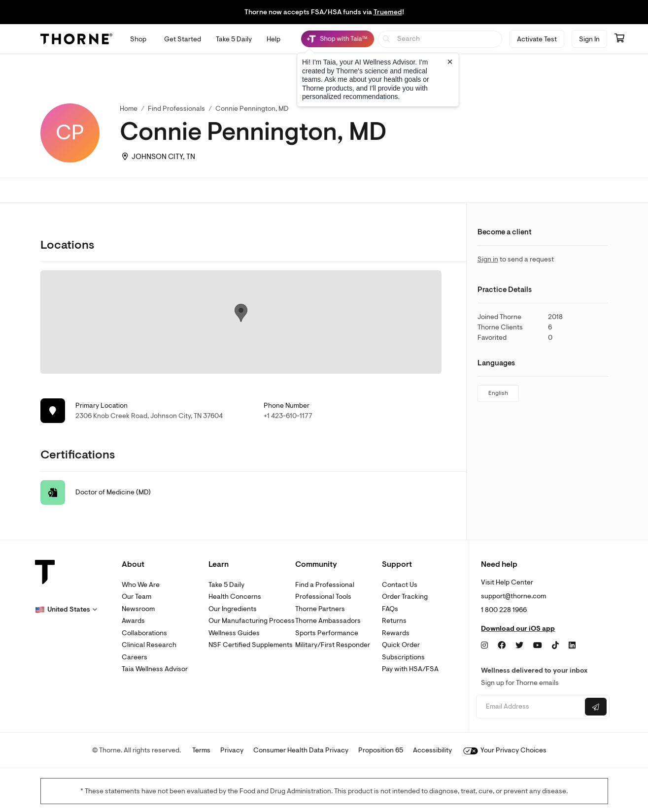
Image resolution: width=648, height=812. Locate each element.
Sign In (589, 39)
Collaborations (144, 633)
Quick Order (401, 645)
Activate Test (537, 39)
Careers (135, 657)
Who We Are (141, 585)
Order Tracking (405, 597)
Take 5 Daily (226, 585)
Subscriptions (403, 657)
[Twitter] (519, 646)
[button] (66, 610)
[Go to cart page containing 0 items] (619, 39)
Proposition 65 (381, 750)
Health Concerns (235, 597)
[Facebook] (502, 646)
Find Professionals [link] (176, 109)
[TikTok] (555, 646)
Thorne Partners (320, 609)
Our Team (136, 597)
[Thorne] (76, 39)
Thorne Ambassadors (328, 621)
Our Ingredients (233, 609)
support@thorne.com (513, 596)
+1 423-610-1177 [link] (288, 416)
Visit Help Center (507, 582)
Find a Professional (325, 585)
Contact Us (400, 585)
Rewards (396, 633)
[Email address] (529, 707)
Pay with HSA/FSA (410, 669)
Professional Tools (323, 597)
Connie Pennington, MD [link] (252, 109)
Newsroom (138, 609)
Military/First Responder (333, 645)
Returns (394, 621)
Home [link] (129, 109)
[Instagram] (484, 646)
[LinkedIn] (572, 646)
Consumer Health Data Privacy (301, 750)
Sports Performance (327, 633)
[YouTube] (538, 646)
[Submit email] (596, 707)
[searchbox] (440, 39)
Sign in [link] (488, 259)
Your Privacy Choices (505, 750)
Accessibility (432, 750)
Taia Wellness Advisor (155, 669)
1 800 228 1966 (504, 610)
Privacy (232, 750)
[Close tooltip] (450, 62)
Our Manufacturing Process (252, 621)
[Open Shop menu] (138, 39)
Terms (201, 750)
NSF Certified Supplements (251, 645)
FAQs (390, 609)
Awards (133, 621)
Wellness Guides (234, 633)
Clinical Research (149, 645)
